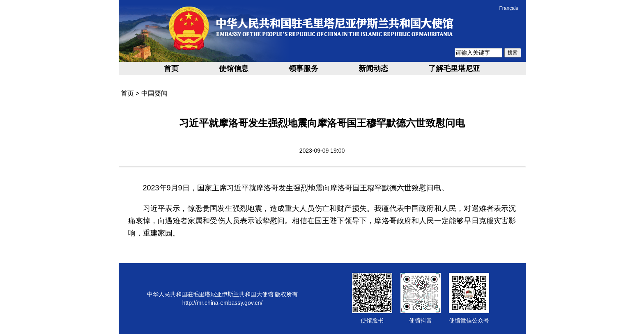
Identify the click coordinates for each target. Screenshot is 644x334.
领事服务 (304, 69)
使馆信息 (234, 69)
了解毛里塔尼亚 (454, 69)
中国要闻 (154, 93)
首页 (171, 69)
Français (508, 8)
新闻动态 (373, 69)
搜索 (513, 53)
